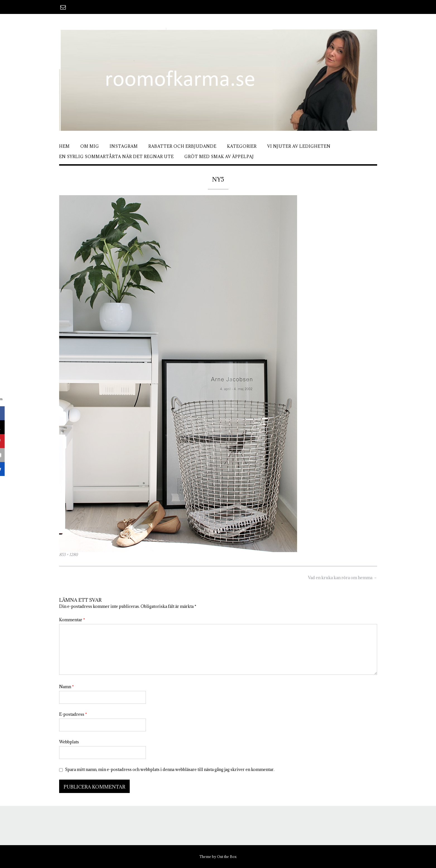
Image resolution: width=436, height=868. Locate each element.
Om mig (90, 146)
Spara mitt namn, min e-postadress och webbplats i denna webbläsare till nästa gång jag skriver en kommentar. (170, 769)
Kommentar (72, 620)
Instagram (124, 146)
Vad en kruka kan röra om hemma (343, 578)
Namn (67, 687)
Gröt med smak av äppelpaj (219, 157)
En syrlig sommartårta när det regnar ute (116, 157)
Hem (64, 146)
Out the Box (227, 857)
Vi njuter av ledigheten (299, 146)
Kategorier (242, 146)
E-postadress (73, 714)
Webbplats (69, 742)
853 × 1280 (68, 555)
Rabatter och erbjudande (182, 146)
